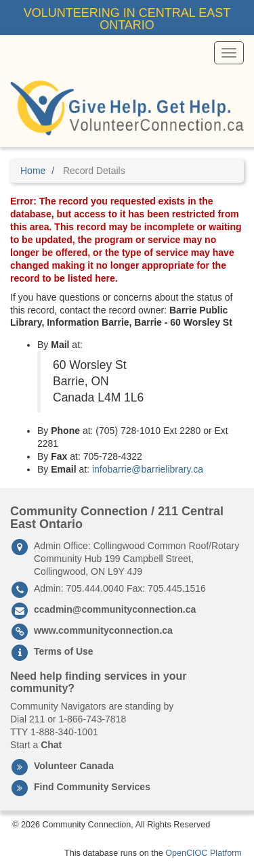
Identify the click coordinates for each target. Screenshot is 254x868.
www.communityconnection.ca (103, 630)
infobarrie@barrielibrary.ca (148, 469)
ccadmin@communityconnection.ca (115, 609)
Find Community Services (92, 787)
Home (33, 171)
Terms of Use (64, 651)
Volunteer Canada (74, 766)
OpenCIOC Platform (204, 853)
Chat (51, 745)
